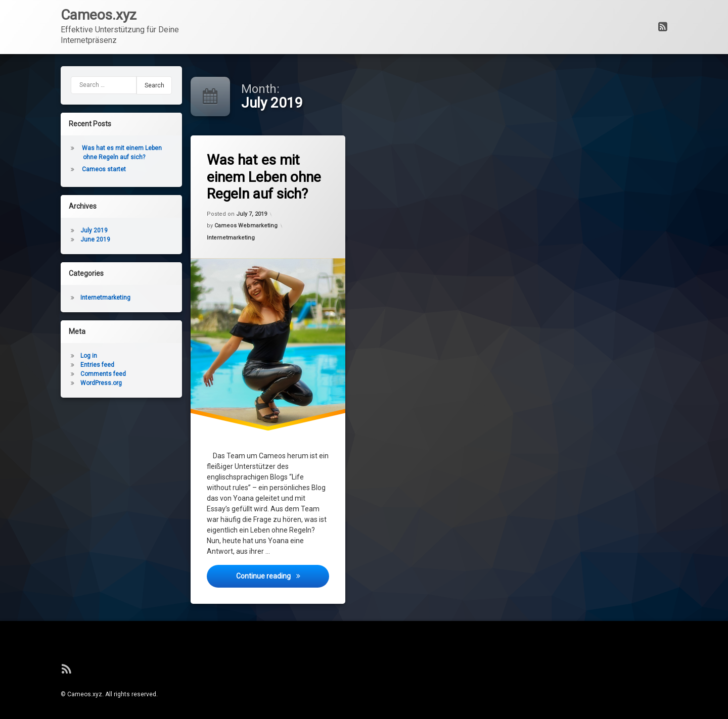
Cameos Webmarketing (249, 230)
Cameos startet (68, 169)
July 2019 (58, 230)
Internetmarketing (235, 244)
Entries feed (61, 365)
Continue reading (285, 586)
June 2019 (59, 239)
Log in (53, 356)
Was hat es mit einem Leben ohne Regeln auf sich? (269, 178)
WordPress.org (65, 383)
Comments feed (67, 374)
